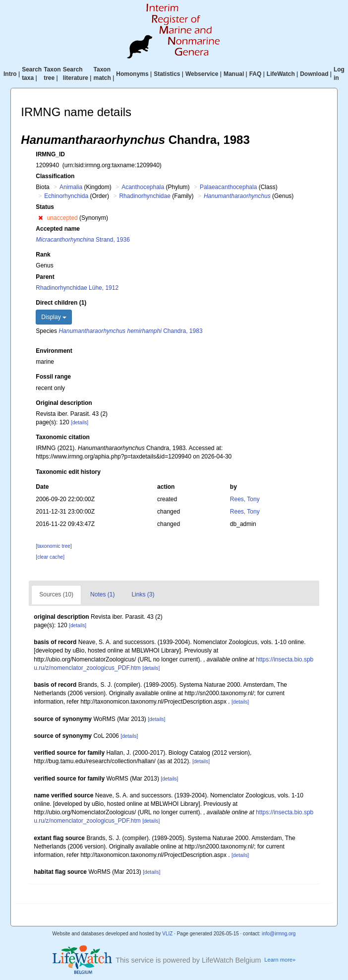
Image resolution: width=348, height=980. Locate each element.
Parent (45, 277)
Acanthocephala (143, 187)
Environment (54, 351)
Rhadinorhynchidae (145, 196)
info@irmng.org (279, 934)
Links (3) (143, 594)
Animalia (71, 187)
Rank (43, 255)
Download (314, 74)
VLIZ (167, 934)
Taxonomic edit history (68, 472)
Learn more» (280, 960)
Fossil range (53, 377)
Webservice (202, 74)
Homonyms (132, 74)
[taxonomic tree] (54, 546)
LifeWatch (281, 74)
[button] (40, 218)
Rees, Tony (245, 499)
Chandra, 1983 (130, 331)
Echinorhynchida (66, 196)
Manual (234, 74)
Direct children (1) (61, 303)
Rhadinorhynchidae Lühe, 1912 (77, 288)
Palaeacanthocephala (228, 187)
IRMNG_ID (50, 154)
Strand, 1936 (83, 240)
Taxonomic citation (62, 437)
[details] (80, 423)
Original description (64, 403)
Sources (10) (56, 594)
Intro (10, 74)
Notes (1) (102, 594)
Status (45, 207)
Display (54, 317)
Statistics (167, 74)
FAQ (256, 74)
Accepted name (58, 229)
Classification (55, 176)
